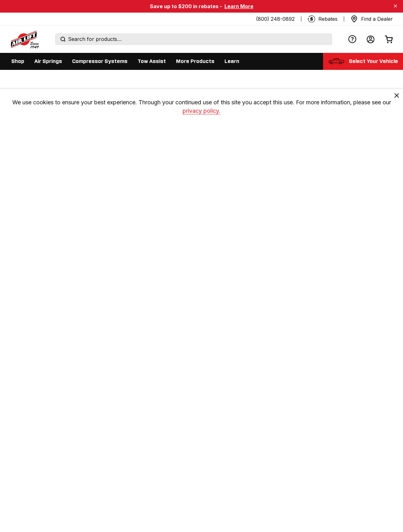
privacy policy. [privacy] (201, 118)
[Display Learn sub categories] (232, 61)
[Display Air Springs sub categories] (48, 61)
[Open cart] (389, 39)
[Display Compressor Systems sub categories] (100, 61)
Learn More (239, 6)
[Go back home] (25, 39)
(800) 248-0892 (275, 19)
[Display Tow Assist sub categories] (152, 61)
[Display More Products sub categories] (195, 61)
